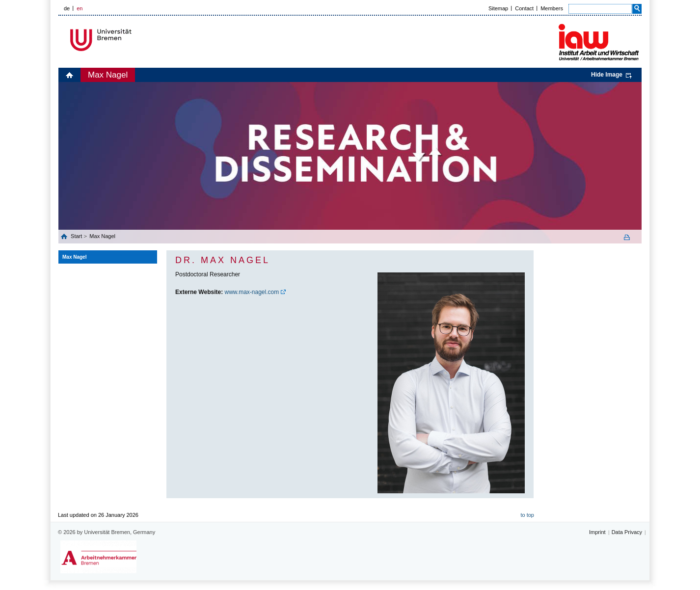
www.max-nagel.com (252, 292)
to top (527, 515)
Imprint (597, 532)
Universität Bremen (134, 40)
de (67, 8)
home (69, 75)
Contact (524, 8)
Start (77, 236)
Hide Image (607, 75)
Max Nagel (108, 75)
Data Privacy (627, 532)
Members (552, 8)
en (80, 8)
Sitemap (498, 8)
